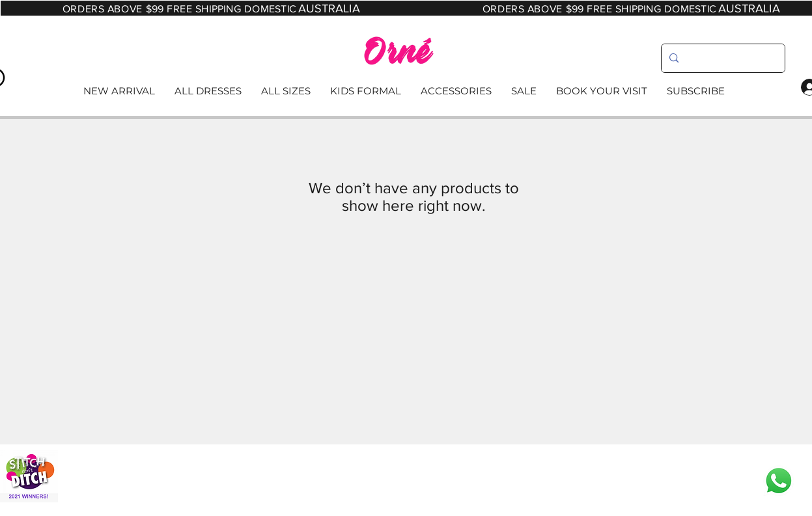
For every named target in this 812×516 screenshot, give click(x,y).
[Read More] (406, 91)
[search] (722, 58)
